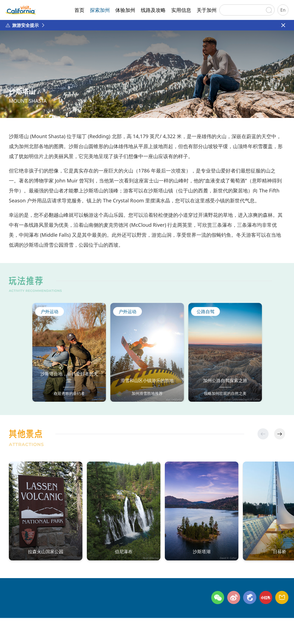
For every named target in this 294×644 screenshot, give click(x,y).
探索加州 (100, 10)
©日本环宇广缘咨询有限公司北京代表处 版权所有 (54, 632)
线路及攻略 (153, 10)
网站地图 (95, 623)
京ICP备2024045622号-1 (143, 632)
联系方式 (41, 623)
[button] (280, 434)
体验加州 (125, 10)
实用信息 (181, 10)
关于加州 (207, 10)
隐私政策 (68, 623)
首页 (79, 10)
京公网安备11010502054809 (200, 632)
